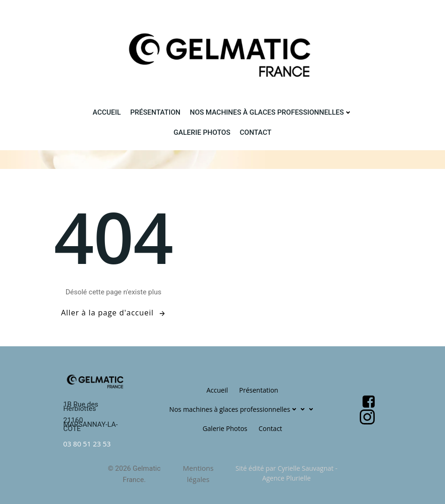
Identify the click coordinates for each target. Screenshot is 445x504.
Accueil (107, 112)
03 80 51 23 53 (87, 444)
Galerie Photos (202, 132)
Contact (256, 132)
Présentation (155, 112)
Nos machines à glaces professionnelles (271, 112)
